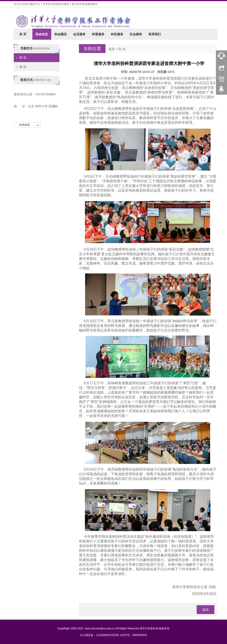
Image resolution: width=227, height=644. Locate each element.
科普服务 (98, 34)
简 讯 (122, 49)
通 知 (23, 67)
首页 (112, 49)
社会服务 (136, 34)
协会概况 (61, 34)
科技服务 (117, 34)
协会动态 (42, 34)
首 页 (23, 34)
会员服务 (79, 34)
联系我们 (155, 34)
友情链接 (24, 125)
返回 (205, 610)
